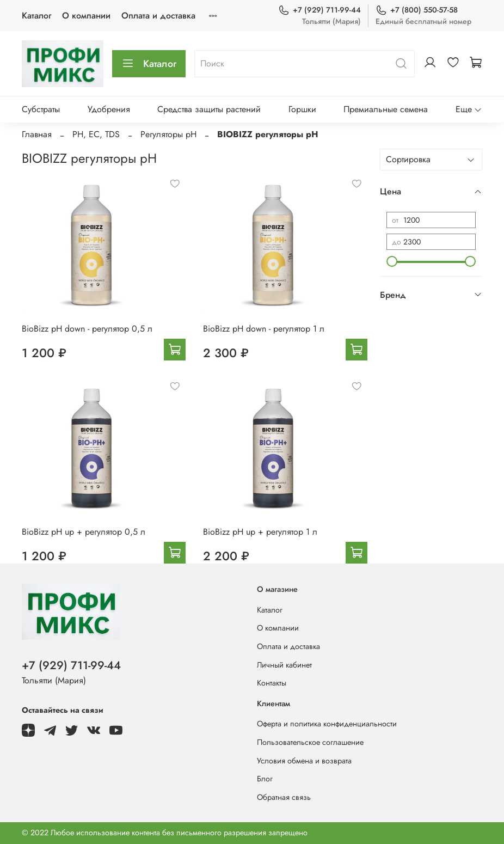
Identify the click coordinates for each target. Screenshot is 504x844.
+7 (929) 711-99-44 (319, 10)
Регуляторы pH (168, 134)
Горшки (302, 109)
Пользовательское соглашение (310, 742)
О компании (86, 16)
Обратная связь (284, 797)
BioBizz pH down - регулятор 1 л (264, 329)
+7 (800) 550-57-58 (417, 10)
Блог (265, 779)
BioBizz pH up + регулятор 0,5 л (84, 532)
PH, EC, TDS (96, 134)
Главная (37, 134)
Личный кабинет (284, 665)
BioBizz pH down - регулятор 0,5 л (87, 329)
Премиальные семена (386, 109)
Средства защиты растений (209, 109)
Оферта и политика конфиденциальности (327, 724)
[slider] (392, 261)
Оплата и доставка (158, 16)
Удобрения (109, 109)
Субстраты (41, 109)
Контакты (272, 683)
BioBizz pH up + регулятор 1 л (260, 532)
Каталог (36, 16)
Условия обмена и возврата (304, 761)
